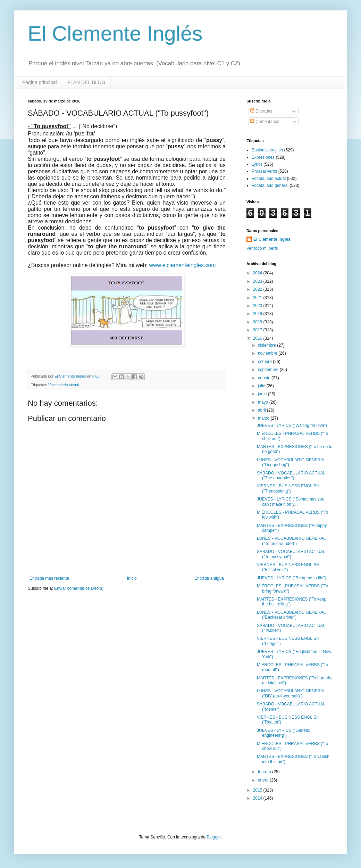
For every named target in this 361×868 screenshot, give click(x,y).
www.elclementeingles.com (183, 265)
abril (262, 410)
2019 (258, 314)
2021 (258, 298)
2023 (258, 281)
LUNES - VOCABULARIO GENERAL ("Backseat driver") (291, 615)
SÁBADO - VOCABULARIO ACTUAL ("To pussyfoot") (291, 554)
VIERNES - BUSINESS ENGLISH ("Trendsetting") (288, 488)
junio (263, 394)
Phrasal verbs (264, 171)
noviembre (268, 353)
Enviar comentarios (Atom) (79, 588)
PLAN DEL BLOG (86, 82)
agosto (265, 378)
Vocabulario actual (64, 385)
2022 (258, 289)
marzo (264, 418)
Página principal (40, 82)
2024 (258, 273)
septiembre (269, 370)
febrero (265, 772)
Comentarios (265, 122)
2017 (258, 330)
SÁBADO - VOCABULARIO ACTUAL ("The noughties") (291, 476)
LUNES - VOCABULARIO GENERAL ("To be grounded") (291, 541)
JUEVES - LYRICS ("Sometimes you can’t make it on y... (291, 502)
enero (264, 780)
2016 (258, 338)
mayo (264, 402)
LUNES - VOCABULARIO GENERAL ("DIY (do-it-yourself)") (291, 693)
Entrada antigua (209, 578)
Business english (267, 150)
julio (262, 386)
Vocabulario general (270, 185)
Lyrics (257, 164)
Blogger (214, 837)
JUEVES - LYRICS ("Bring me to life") (292, 578)
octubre (265, 362)
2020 (258, 306)
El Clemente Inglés (115, 34)
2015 (258, 790)
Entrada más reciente (49, 578)
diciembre (267, 345)
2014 (258, 798)
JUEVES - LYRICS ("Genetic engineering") (283, 733)
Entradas (261, 111)
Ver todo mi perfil (262, 248)
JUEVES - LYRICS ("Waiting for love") (292, 425)
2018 (258, 322)
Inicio (132, 578)
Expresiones (263, 157)
